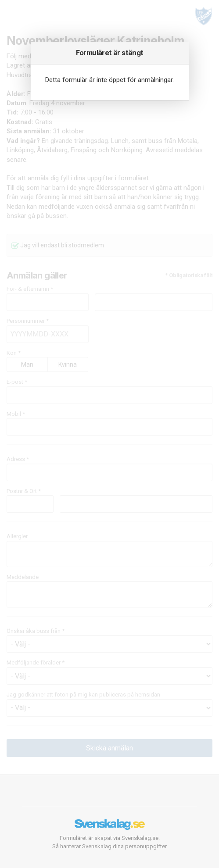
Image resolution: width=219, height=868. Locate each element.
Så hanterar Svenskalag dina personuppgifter (109, 846)
